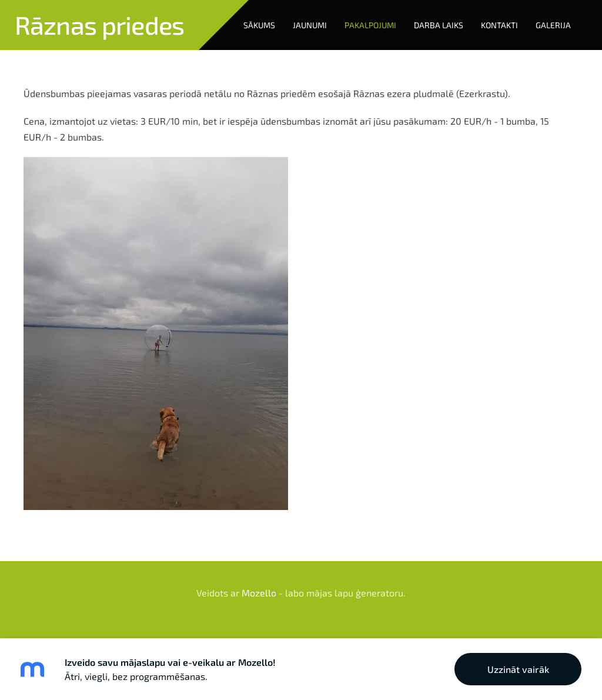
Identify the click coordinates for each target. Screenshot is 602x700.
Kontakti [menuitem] (499, 25)
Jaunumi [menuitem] (310, 25)
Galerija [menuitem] (553, 25)
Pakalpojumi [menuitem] (370, 25)
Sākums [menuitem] (259, 25)
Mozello (259, 593)
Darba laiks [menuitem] (439, 25)
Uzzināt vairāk (518, 669)
